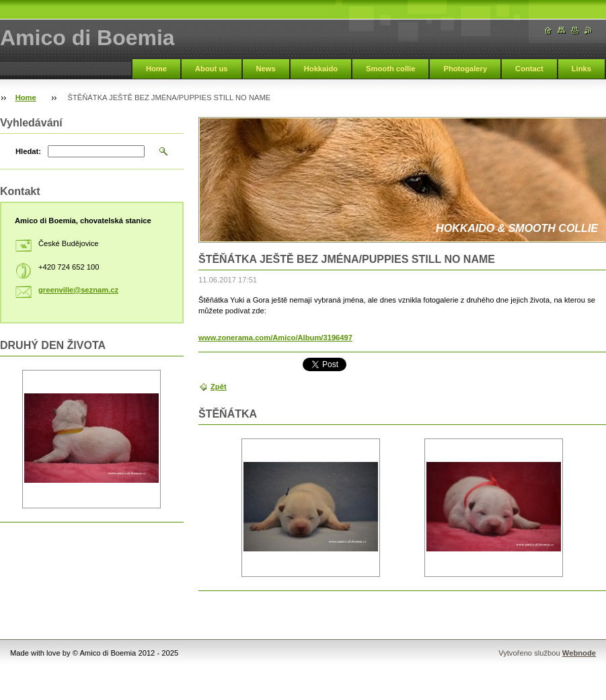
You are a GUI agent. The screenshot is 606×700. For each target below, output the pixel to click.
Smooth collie (390, 69)
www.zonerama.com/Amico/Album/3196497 (275, 338)
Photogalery (465, 69)
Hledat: (28, 151)
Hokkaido (321, 69)
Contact (529, 69)
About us (211, 69)
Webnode (579, 653)
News (266, 69)
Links (581, 69)
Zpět (219, 387)
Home (156, 69)
